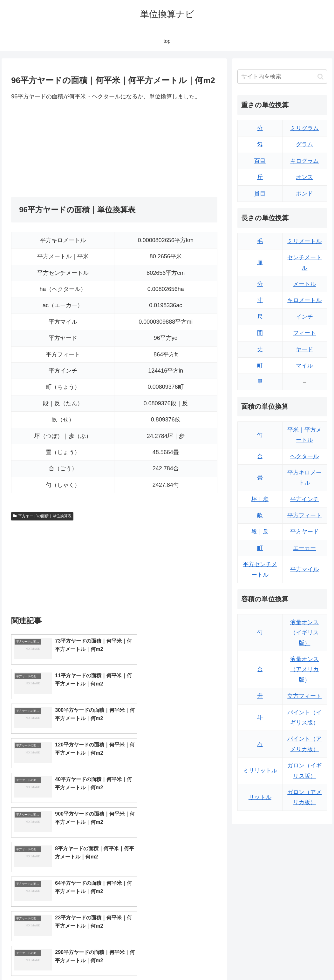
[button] (320, 77)
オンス (304, 177)
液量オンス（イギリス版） (304, 633)
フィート (304, 333)
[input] (282, 77)
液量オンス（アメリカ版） (304, 669)
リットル (260, 797)
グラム (304, 144)
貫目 (260, 194)
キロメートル (304, 300)
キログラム (304, 161)
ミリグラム (304, 128)
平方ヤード (304, 532)
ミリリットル (260, 771)
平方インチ (304, 499)
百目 (260, 161)
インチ (304, 317)
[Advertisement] (63, 149)
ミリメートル (304, 241)
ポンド (304, 194)
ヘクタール (304, 456)
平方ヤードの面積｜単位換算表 (42, 516)
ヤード (304, 349)
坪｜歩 (260, 499)
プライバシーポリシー (306, 960)
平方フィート (304, 515)
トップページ (263, 960)
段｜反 (260, 532)
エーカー (304, 548)
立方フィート (304, 696)
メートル (304, 284)
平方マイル (304, 569)
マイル (304, 366)
